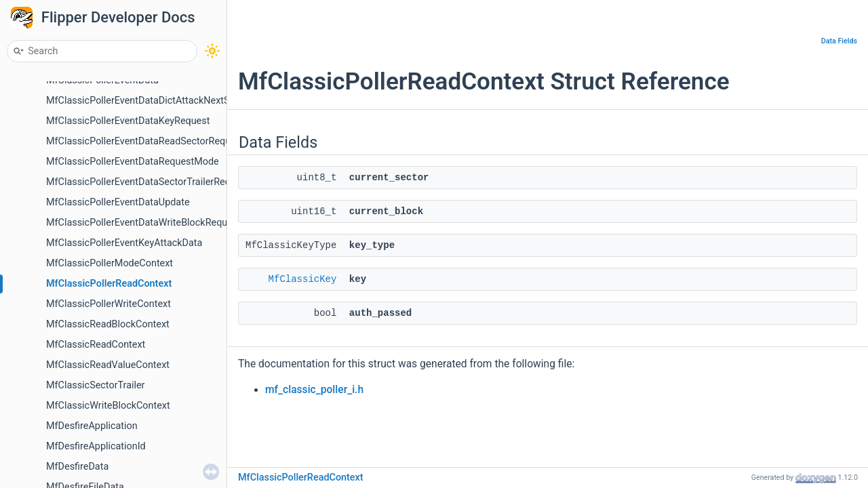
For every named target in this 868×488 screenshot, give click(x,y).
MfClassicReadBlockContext (108, 324)
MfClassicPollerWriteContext (108, 304)
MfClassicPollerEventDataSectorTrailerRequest (148, 182)
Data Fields (839, 41)
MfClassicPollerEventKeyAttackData (124, 243)
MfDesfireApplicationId (96, 446)
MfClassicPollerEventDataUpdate (118, 202)
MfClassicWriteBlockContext (108, 406)
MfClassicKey (303, 279)
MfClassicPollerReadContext (109, 284)
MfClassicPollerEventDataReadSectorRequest (145, 141)
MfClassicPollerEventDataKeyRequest (128, 121)
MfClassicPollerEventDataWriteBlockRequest (143, 223)
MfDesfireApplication (92, 426)
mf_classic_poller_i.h (314, 390)
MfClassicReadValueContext (108, 365)
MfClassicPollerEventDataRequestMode (133, 162)
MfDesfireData (77, 467)
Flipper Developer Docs (118, 17)
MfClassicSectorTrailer (96, 385)
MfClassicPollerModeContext (110, 263)
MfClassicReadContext (96, 345)
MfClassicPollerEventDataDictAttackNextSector (149, 101)
